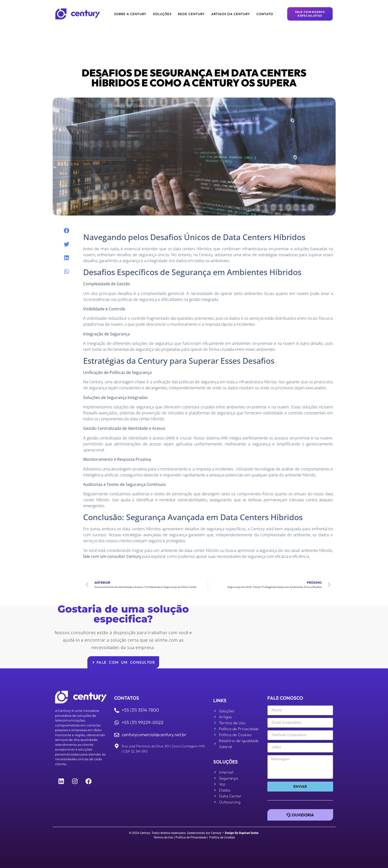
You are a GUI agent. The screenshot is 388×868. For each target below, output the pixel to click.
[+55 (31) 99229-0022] (117, 723)
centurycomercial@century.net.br (154, 735)
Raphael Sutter (249, 833)
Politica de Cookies (222, 837)
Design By (232, 833)
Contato (265, 14)
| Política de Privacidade (190, 837)
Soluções (162, 14)
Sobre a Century (130, 14)
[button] (66, 231)
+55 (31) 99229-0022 (142, 722)
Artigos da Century (231, 14)
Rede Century (191, 14)
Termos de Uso (163, 837)
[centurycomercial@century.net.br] (117, 735)
